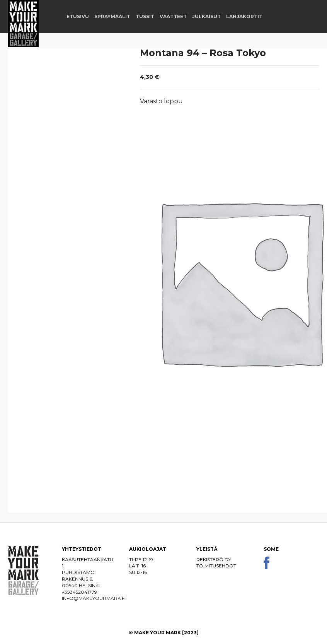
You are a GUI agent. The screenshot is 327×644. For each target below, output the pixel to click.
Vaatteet (173, 16)
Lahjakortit (244, 16)
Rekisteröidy (214, 559)
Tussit (145, 16)
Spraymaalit (112, 16)
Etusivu (78, 16)
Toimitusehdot (216, 566)
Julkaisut (206, 16)
